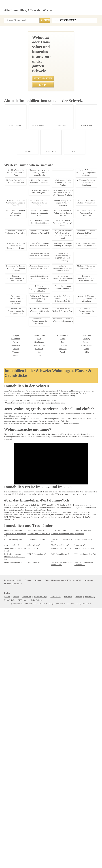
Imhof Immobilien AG (12, 834)
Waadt (30, 789)
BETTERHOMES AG (35, 809)
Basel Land (55, 772)
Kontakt (35, 853)
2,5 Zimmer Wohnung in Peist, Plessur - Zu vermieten (25, 687)
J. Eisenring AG (33, 819)
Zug (6, 792)
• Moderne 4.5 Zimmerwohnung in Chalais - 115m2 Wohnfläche (28, 198)
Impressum (8, 853)
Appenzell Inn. (9, 772)
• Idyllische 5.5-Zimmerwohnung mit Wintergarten (23, 203)
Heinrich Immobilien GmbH (61, 813)
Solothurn (8, 785)
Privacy (26, 853)
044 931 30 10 (39, 130)
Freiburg (54, 775)
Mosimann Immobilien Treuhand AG (83, 835)
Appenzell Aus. (33, 772)
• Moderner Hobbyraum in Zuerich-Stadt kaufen (22, 245)
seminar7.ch (9, 856)
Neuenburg (79, 779)
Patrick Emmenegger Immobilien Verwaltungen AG (15, 830)
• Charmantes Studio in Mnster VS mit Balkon (21, 193)
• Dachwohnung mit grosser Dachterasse (20, 263)
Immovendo (79, 813)
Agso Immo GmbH (11, 819)
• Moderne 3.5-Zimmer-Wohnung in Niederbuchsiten (24, 221)
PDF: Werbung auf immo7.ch (78, 863)
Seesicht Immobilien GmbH (38, 813)
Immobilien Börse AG (12, 809)
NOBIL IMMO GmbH (82, 816)
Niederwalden (9, 782)
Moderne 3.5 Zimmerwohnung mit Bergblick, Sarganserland (25, 736)
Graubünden (9, 779)
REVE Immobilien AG (59, 819)
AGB (18, 853)
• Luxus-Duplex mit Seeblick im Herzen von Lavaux (23, 212)
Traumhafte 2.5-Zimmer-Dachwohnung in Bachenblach (26, 395)
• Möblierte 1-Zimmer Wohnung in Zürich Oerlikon (23, 259)
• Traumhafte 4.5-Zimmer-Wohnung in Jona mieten (23, 226)
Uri (5, 789)
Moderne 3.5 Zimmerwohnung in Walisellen (25, 345)
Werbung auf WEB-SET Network (57, 863)
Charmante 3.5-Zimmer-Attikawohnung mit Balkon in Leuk (25, 531)
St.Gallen (31, 785)
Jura (29, 779)
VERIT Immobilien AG (36, 828)
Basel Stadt (79, 772)
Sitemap (74, 853)
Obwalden (31, 782)
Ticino (53, 785)
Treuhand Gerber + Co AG (61, 823)
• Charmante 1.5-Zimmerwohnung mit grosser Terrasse (25, 207)
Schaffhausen (56, 782)
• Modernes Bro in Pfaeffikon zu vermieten (20, 254)
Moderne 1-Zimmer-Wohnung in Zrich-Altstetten (25, 433)
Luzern (54, 779)
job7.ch (83, 853)
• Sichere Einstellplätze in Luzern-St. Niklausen (22, 231)
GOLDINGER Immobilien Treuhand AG (60, 835)
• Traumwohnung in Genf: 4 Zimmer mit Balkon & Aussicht (26, 184)
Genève (77, 775)
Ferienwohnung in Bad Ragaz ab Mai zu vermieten (25, 480)
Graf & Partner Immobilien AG (15, 813)
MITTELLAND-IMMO (82, 823)
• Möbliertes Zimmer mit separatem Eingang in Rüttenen (25, 249)
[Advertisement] (51, 44)
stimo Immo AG (33, 834)
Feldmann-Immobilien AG (84, 828)
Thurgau (78, 785)
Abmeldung (62, 853)
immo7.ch (93, 853)
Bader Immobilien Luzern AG (62, 816)
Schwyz (77, 782)
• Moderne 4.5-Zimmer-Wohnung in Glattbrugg (22, 175)
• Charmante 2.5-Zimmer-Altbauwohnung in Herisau (24, 235)
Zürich (77, 789)
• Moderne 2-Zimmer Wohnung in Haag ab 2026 (22, 180)
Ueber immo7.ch (48, 853)
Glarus (30, 775)
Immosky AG (79, 819)
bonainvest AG (33, 823)
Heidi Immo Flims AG (59, 828)
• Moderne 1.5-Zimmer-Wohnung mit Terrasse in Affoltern (26, 240)
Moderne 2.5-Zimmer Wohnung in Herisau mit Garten (25, 606)
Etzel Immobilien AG (35, 816)
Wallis (53, 789)
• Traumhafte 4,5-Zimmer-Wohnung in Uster (21, 189)
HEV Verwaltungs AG (12, 816)
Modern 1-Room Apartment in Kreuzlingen (25, 638)
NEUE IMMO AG (57, 809)
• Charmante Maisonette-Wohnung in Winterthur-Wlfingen (26, 217)
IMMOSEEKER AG (81, 809)
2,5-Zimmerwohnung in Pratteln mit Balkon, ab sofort (25, 573)
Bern (6, 775)
